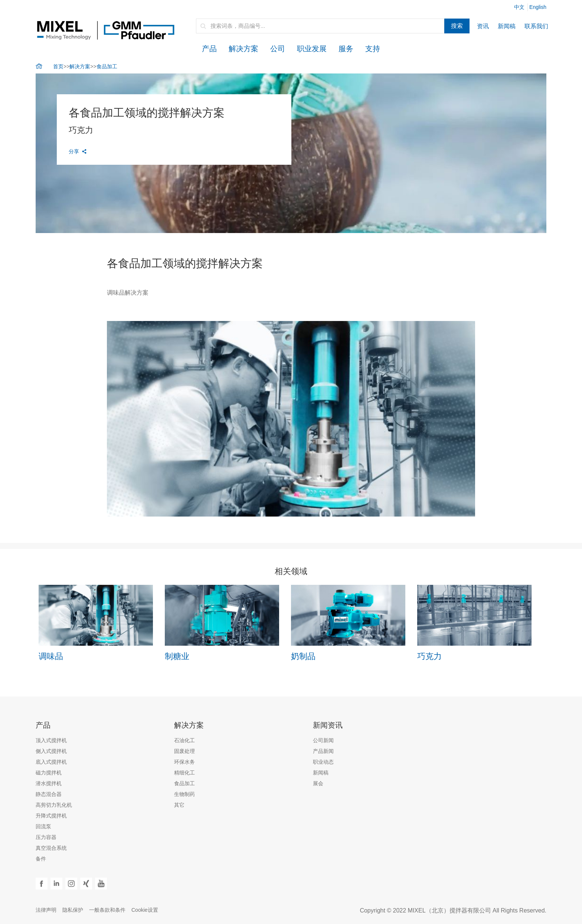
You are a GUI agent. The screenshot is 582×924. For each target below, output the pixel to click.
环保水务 (184, 762)
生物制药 (184, 794)
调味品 (51, 656)
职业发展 (312, 49)
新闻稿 (507, 26)
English (538, 7)
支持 (373, 49)
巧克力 (429, 656)
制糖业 (177, 656)
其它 (179, 805)
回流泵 (43, 826)
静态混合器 (49, 794)
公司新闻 (323, 740)
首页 (58, 66)
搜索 (457, 26)
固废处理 (184, 751)
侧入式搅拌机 (51, 751)
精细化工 (184, 773)
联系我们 (536, 26)
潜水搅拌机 (49, 783)
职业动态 (323, 762)
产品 (209, 49)
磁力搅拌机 (49, 773)
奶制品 (303, 656)
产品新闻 (323, 751)
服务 (346, 49)
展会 (318, 783)
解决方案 (243, 49)
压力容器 (46, 837)
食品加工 (107, 66)
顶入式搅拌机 (51, 740)
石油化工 (184, 740)
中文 (519, 7)
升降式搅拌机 (51, 816)
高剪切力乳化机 (54, 805)
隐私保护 (73, 910)
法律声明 (46, 910)
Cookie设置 (145, 910)
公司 (278, 49)
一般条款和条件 (107, 910)
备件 (41, 859)
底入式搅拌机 (51, 762)
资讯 (483, 26)
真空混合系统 (51, 848)
